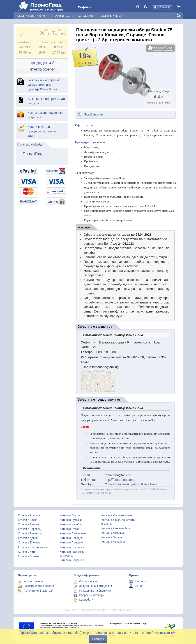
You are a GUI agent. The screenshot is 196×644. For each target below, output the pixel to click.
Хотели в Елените (29, 543)
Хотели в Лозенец (29, 556)
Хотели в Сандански (73, 560)
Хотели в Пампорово (73, 534)
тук (173, 633)
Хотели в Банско (28, 524)
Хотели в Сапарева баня (117, 515)
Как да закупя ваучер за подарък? (45, 115)
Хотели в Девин (28, 538)
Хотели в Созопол (113, 533)
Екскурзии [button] (112, 16)
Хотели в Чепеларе (114, 542)
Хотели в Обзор (70, 529)
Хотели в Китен (28, 552)
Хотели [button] (87, 16)
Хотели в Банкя (28, 520)
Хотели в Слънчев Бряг (116, 528)
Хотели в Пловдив (71, 538)
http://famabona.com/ (120, 480)
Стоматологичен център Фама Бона (131, 484)
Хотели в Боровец (29, 529)
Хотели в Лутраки (71, 520)
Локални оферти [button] (32, 16)
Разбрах (98, 639)
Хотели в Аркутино (30, 515)
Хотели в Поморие (71, 543)
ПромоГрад (33, 154)
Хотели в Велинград (31, 534)
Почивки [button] (63, 16)
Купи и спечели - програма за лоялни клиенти (43, 131)
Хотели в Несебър (71, 524)
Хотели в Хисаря (112, 537)
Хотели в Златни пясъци (33, 547)
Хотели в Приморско (73, 547)
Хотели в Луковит (71, 515)
